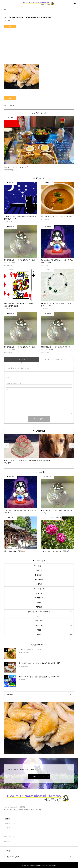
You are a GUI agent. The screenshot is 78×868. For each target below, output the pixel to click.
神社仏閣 (39, 584)
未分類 (39, 635)
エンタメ (39, 593)
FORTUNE (39, 621)
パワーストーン (39, 589)
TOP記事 (39, 607)
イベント (39, 570)
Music (39, 602)
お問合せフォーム (10, 823)
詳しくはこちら (39, 777)
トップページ (8, 828)
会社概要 (7, 841)
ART (39, 616)
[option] (22, 449)
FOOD (39, 630)
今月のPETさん (39, 598)
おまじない (39, 575)
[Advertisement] (39, 47)
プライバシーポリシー (11, 837)
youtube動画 (39, 580)
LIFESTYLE (39, 625)
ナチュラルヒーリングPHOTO (39, 612)
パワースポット (39, 566)
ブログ (6, 832)
